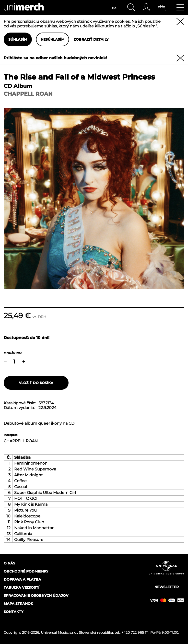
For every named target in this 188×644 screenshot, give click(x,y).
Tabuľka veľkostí (22, 587)
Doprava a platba (22, 579)
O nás (9, 563)
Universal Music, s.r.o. (59, 632)
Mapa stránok (18, 604)
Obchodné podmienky (26, 571)
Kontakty (13, 612)
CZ (114, 8)
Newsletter (167, 587)
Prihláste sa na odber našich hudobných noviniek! (55, 58)
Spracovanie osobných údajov (36, 596)
